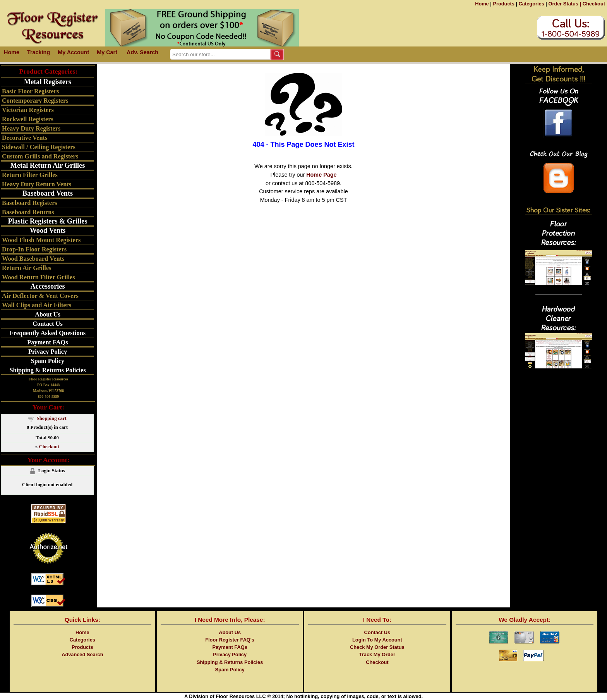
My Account (73, 52)
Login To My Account (377, 640)
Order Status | (565, 4)
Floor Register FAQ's (230, 640)
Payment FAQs (47, 342)
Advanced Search (82, 654)
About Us (48, 314)
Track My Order (377, 654)
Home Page (321, 175)
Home (482, 4)
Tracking (39, 52)
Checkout (594, 4)
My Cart (107, 52)
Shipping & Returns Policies (47, 370)
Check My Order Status (377, 647)
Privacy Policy (48, 352)
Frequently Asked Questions (48, 333)
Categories (532, 4)
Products (503, 4)
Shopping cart (52, 418)
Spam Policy (48, 361)
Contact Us (47, 324)
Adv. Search (142, 52)
